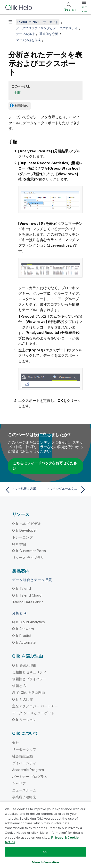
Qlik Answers (23, 628)
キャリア (19, 783)
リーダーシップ (24, 749)
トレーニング (22, 537)
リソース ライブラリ (28, 557)
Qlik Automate (24, 642)
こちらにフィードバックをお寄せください (45, 465)
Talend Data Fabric (28, 602)
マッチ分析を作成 (28, 40)
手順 (17, 92)
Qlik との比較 (23, 699)
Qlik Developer (25, 530)
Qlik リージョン (24, 719)
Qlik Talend (21, 588)
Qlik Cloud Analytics (29, 621)
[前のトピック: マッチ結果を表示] (24, 489)
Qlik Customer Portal (29, 550)
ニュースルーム (24, 790)
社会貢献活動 (22, 756)
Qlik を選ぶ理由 (24, 665)
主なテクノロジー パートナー (35, 706)
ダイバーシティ (24, 762)
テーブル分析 (25, 34)
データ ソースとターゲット (33, 712)
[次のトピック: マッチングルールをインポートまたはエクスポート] (67, 489)
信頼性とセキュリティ (29, 672)
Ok (45, 852)
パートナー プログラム (30, 776)
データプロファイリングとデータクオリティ (47, 28)
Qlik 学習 (19, 543)
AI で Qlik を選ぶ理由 (29, 692)
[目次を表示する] (10, 22)
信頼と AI (19, 685)
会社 (16, 742)
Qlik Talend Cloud (27, 595)
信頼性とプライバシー (29, 678)
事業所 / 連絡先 (24, 796)
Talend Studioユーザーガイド (38, 22)
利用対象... (22, 106)
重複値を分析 (49, 34)
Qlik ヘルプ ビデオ (27, 523)
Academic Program (28, 769)
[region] (45, 835)
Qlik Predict (22, 635)
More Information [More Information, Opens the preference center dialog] (45, 862)
